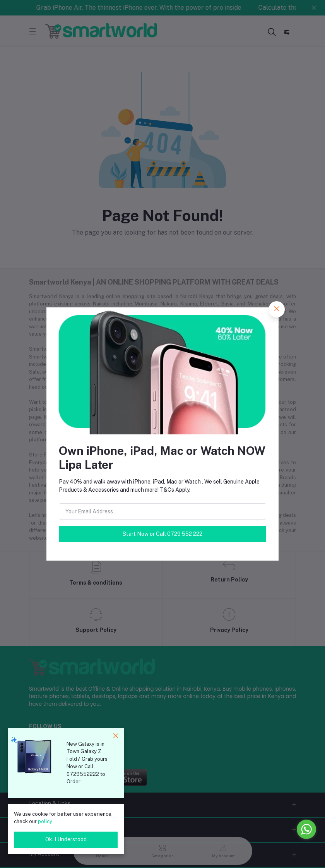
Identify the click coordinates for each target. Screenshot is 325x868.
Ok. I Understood (66, 839)
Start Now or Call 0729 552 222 (162, 534)
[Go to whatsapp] (306, 829)
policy (45, 821)
